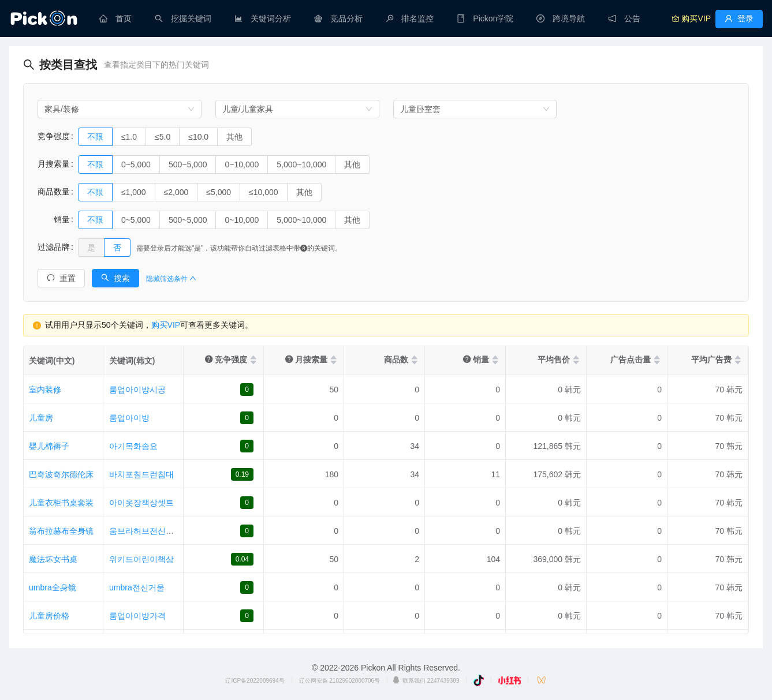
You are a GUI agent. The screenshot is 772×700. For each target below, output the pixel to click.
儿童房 (41, 418)
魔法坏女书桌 (53, 559)
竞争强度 (54, 136)
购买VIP (166, 325)
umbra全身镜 (53, 587)
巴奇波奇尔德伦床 (61, 474)
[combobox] (120, 109)
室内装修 (45, 390)
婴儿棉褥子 (49, 446)
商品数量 (54, 192)
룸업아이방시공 (137, 390)
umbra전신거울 (137, 587)
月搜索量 (54, 164)
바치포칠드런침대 (141, 474)
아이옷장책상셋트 (141, 503)
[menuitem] (115, 18)
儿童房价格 (49, 616)
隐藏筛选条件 (171, 279)
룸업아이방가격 (137, 616)
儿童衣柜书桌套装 (61, 503)
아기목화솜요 (133, 446)
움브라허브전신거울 (146, 531)
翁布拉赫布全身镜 (61, 531)
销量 (54, 219)
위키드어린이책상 (141, 559)
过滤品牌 (54, 247)
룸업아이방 (129, 418)
